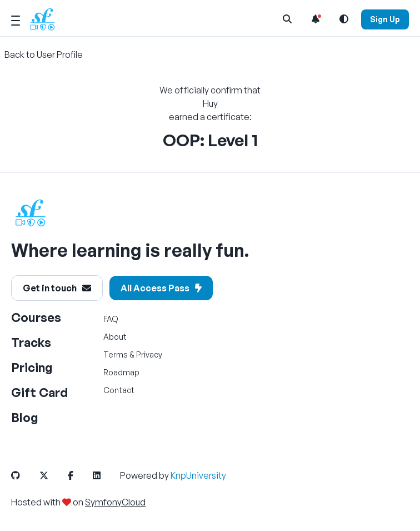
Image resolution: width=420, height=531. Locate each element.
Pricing (32, 367)
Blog (25, 417)
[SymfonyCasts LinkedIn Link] (106, 475)
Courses (36, 317)
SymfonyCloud (115, 502)
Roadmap (121, 372)
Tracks (31, 342)
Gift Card (39, 392)
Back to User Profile (44, 54)
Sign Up (385, 19)
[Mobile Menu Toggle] (16, 19)
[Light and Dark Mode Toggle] (344, 19)
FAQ (111, 319)
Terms (116, 354)
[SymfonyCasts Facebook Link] (79, 475)
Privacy (149, 354)
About (115, 337)
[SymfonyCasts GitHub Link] (24, 475)
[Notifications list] (316, 19)
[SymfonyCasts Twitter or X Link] (53, 475)
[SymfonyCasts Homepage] (47, 19)
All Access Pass (161, 288)
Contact (119, 390)
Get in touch (57, 288)
